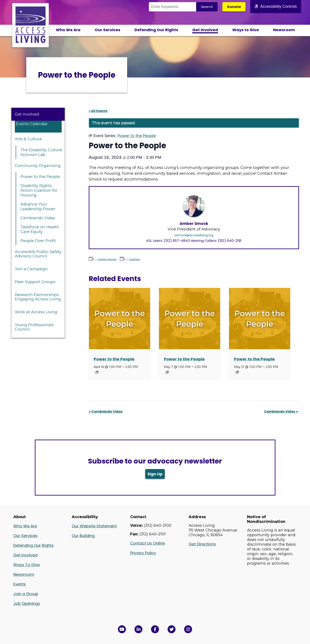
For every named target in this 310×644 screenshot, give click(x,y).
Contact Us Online (147, 543)
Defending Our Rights (156, 30)
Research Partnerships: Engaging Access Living (38, 297)
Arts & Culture (28, 139)
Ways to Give (246, 30)
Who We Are (68, 30)
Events (20, 584)
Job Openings (27, 603)
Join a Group (26, 594)
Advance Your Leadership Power (38, 207)
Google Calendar (107, 259)
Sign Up (155, 474)
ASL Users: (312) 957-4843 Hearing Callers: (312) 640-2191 (194, 241)
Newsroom (284, 30)
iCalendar (134, 259)
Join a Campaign (31, 269)
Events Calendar (32, 124)
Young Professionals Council (34, 327)
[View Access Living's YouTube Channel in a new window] (122, 629)
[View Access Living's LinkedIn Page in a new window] (138, 629)
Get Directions (202, 544)
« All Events (98, 111)
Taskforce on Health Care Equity (40, 229)
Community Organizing (38, 166)
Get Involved (205, 30)
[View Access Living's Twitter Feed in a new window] (172, 629)
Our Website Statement (94, 526)
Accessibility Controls (276, 6)
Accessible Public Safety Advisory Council (38, 254)
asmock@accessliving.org (194, 235)
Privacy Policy (143, 553)
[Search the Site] (173, 7)
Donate (234, 7)
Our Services (108, 30)
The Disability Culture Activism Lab (41, 152)
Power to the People (40, 177)
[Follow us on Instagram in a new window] (188, 629)
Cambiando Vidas (38, 218)
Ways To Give (27, 565)
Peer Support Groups (35, 282)
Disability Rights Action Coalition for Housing (39, 190)
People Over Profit (38, 241)
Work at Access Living (36, 312)
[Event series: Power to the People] (97, 372)
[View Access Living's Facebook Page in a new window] (155, 629)
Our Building (84, 536)
